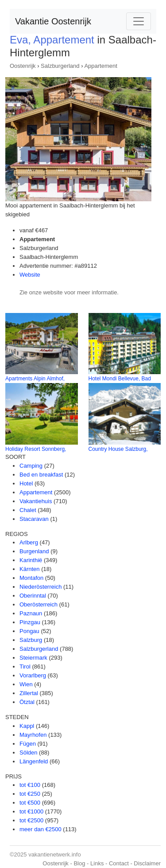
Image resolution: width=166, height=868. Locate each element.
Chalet (28, 510)
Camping (31, 466)
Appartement (100, 66)
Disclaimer (147, 863)
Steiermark (33, 658)
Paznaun (31, 613)
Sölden (28, 753)
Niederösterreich (41, 587)
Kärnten (30, 569)
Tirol (25, 667)
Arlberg (29, 542)
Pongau (29, 631)
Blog (79, 863)
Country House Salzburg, (118, 449)
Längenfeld (34, 761)
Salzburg (31, 640)
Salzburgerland (60, 66)
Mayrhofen (33, 735)
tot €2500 (31, 820)
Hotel (26, 483)
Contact (119, 863)
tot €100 (30, 785)
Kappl (27, 726)
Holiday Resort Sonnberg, (36, 449)
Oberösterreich (39, 604)
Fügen (28, 744)
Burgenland (34, 551)
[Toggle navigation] (139, 21)
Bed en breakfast (41, 475)
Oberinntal (33, 596)
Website (30, 275)
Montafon (31, 578)
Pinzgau (30, 622)
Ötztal (27, 702)
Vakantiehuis (36, 501)
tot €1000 (31, 811)
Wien (26, 684)
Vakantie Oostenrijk (53, 21)
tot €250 (30, 794)
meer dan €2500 (41, 829)
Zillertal (29, 693)
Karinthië (31, 560)
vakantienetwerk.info (55, 854)
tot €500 (30, 803)
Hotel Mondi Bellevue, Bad (120, 379)
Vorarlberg (33, 675)
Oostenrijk (23, 66)
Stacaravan (34, 519)
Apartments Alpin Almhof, (35, 379)
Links (97, 863)
